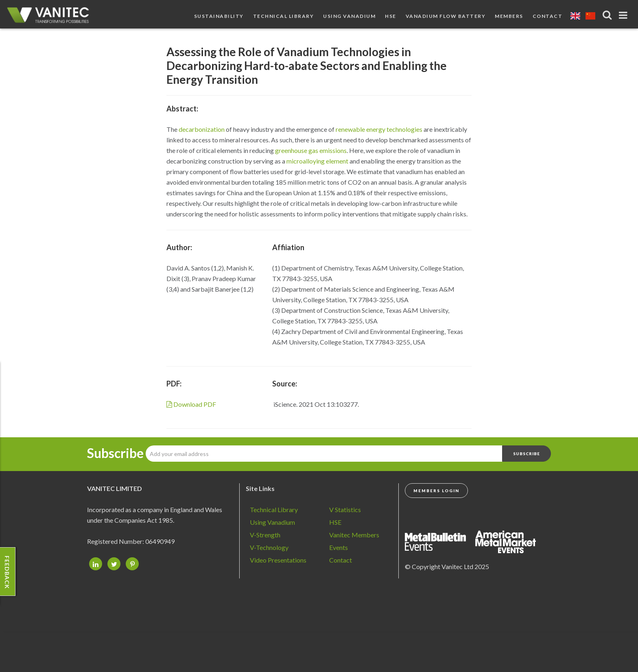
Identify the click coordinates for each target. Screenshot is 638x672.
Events (339, 547)
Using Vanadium (349, 16)
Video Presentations (278, 560)
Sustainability (219, 16)
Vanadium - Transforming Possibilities (51, 16)
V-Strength (265, 535)
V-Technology (269, 547)
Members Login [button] (436, 491)
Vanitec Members (354, 535)
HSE (391, 16)
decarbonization (202, 129)
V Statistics (345, 509)
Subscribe (115, 453)
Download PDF (191, 404)
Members (509, 16)
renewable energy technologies (379, 129)
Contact (548, 16)
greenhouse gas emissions (311, 150)
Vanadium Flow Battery (446, 16)
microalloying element (317, 161)
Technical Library (284, 16)
